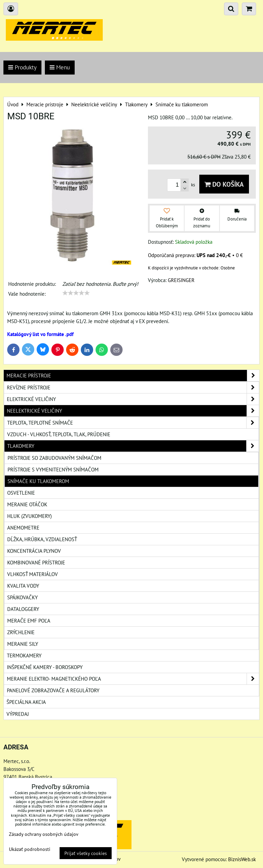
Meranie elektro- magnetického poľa (133, 679)
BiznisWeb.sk (242, 859)
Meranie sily (23, 644)
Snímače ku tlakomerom (38, 481)
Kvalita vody (23, 586)
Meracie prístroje (133, 376)
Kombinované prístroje (36, 562)
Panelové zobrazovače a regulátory (53, 690)
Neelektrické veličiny (133, 411)
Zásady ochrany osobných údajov (44, 834)
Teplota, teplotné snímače (133, 423)
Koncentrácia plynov (34, 551)
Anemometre (23, 528)
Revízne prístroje (133, 388)
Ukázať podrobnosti (30, 849)
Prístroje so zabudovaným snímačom (54, 458)
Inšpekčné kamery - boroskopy (45, 667)
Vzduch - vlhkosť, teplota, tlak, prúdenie (59, 434)
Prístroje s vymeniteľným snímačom (53, 469)
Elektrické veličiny (133, 399)
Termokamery (24, 655)
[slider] (76, 293)
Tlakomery (133, 446)
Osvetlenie (21, 493)
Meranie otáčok (27, 504)
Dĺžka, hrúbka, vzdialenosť (42, 539)
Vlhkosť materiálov (33, 574)
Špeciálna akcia (26, 702)
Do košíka (224, 184)
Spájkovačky (22, 597)
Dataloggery (23, 609)
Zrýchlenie (21, 632)
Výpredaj (18, 714)
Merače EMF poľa (29, 620)
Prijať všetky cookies (86, 853)
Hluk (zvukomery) (29, 516)
